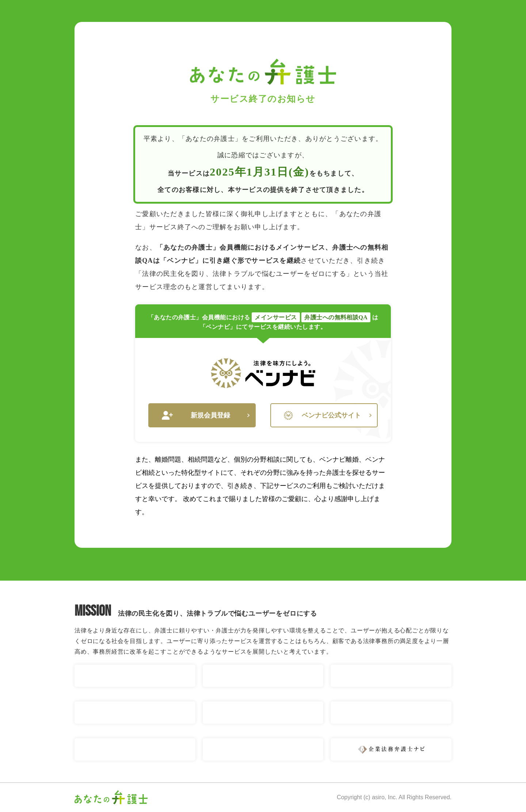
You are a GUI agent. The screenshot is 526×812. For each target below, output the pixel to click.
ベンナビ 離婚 (263, 676)
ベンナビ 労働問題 (263, 713)
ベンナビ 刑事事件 (263, 749)
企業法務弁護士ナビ (391, 749)
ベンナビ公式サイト (328, 415)
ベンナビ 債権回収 (135, 749)
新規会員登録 (206, 415)
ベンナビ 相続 (391, 676)
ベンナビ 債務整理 (135, 713)
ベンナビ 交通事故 (135, 676)
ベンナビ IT (391, 713)
